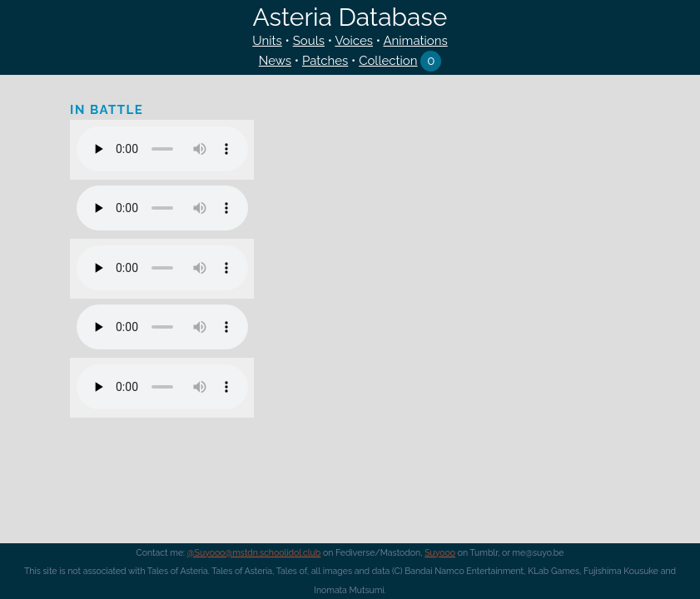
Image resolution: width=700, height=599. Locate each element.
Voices (354, 41)
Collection (388, 61)
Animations (415, 41)
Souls (309, 41)
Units (267, 41)
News (275, 61)
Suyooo (440, 552)
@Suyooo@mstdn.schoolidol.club (254, 552)
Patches (325, 61)
